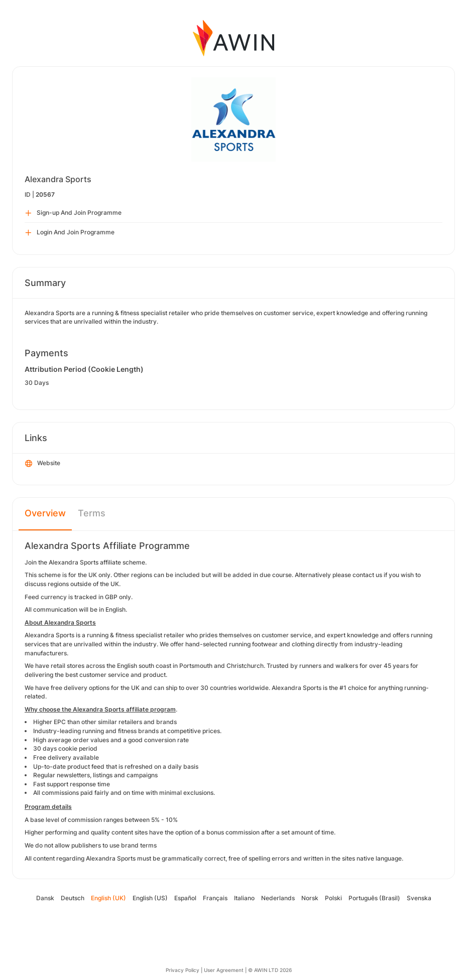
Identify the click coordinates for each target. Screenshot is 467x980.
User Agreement (224, 970)
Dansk (45, 898)
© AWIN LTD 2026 (270, 970)
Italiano (244, 898)
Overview (45, 513)
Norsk (310, 898)
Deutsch (73, 898)
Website (43, 464)
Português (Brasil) (374, 898)
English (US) (150, 898)
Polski (333, 898)
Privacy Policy (183, 970)
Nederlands (278, 898)
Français (215, 898)
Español (185, 898)
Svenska (419, 898)
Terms (92, 513)
